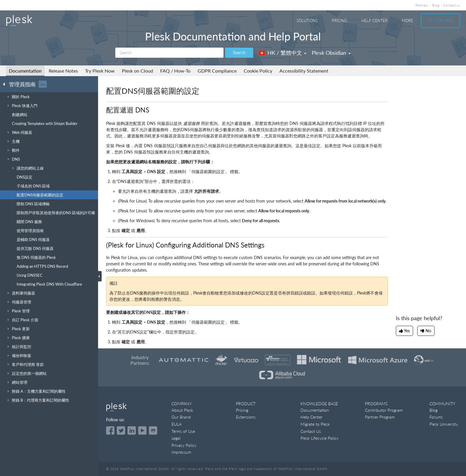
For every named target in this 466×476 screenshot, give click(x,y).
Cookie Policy (258, 71)
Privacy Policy (184, 445)
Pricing (340, 21)
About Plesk (182, 410)
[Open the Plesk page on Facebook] (110, 430)
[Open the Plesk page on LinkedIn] (132, 430)
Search (239, 53)
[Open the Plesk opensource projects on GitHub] (153, 430)
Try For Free (440, 21)
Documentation (25, 71)
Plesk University (444, 424)
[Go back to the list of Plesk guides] (6, 84)
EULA (177, 424)
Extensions (246, 417)
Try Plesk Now (100, 71)
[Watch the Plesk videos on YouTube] (142, 430)
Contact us (452, 5)
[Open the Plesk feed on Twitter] (121, 430)
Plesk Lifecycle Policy (319, 438)
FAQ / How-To (175, 71)
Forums (436, 417)
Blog (436, 5)
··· (43, 84)
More (407, 21)
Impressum (181, 452)
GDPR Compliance (217, 71)
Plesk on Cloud (137, 71)
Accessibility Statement (304, 71)
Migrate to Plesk (315, 424)
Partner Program (380, 417)
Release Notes (63, 71)
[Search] (169, 53)
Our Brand (181, 417)
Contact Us (311, 431)
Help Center (374, 21)
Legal (176, 438)
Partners (422, 5)
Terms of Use (183, 431)
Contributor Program (384, 410)
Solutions (307, 21)
